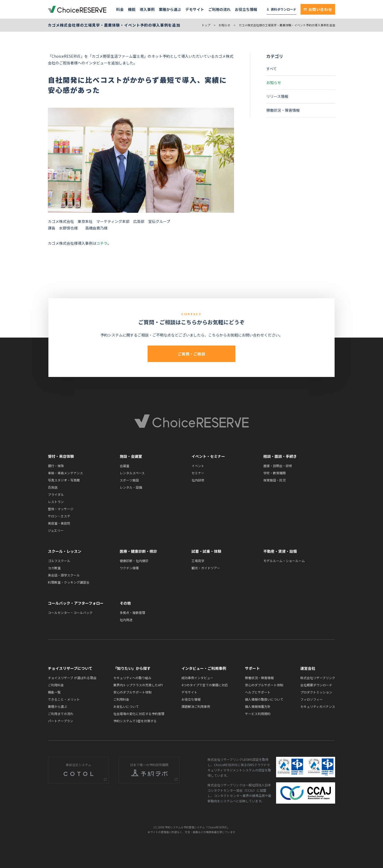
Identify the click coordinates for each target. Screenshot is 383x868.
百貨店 (53, 487)
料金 (120, 9)
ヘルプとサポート (258, 692)
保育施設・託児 (274, 480)
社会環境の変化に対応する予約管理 (139, 714)
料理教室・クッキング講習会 (69, 582)
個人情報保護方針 (258, 706)
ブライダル (56, 494)
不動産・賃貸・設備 (280, 551)
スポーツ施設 (129, 480)
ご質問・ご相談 (191, 354)
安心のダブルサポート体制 (132, 692)
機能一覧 (54, 692)
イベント (198, 466)
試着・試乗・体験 (206, 551)
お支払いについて (126, 706)
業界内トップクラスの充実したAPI (138, 685)
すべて (272, 69)
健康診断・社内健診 (134, 561)
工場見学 (198, 561)
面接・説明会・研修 (278, 466)
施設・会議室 (131, 456)
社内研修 (198, 480)
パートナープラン (61, 721)
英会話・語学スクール (64, 575)
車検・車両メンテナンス (65, 473)
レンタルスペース (132, 473)
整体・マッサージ (61, 509)
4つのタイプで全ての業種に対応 (205, 685)
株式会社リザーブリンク (318, 678)
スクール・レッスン (65, 551)
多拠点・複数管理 (132, 612)
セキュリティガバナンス (318, 706)
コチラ (102, 243)
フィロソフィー (311, 699)
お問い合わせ (318, 9)
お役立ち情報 (246, 9)
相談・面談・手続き (280, 456)
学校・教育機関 (274, 473)
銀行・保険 (56, 466)
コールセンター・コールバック (70, 612)
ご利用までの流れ (61, 714)
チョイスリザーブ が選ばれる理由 (72, 678)
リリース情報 (277, 96)
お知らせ (224, 25)
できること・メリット (64, 699)
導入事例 (147, 9)
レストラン (56, 502)
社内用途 (126, 620)
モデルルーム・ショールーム (284, 561)
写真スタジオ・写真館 (64, 480)
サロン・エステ (59, 516)
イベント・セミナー (208, 456)
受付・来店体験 (61, 456)
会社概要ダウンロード (316, 685)
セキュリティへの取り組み (132, 678)
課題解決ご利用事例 (196, 706)
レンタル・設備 (131, 487)
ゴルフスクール (59, 561)
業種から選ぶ (170, 9)
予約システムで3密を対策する (135, 721)
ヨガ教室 (54, 568)
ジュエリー (56, 530)
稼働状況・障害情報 (283, 110)
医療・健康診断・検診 (138, 551)
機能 (132, 9)
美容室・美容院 (59, 523)
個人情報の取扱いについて (264, 699)
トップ (206, 25)
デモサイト (195, 9)
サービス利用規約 (258, 714)
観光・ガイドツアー (206, 568)
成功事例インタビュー (197, 678)
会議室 (124, 466)
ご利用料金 (56, 685)
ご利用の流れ (219, 9)
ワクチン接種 (129, 568)
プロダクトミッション (316, 692)
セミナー (198, 473)
